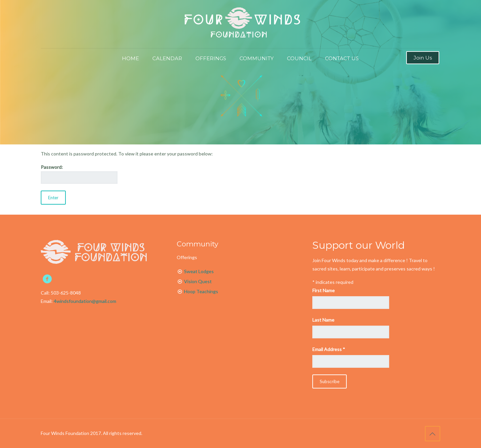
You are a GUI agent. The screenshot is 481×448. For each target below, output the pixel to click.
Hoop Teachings (201, 291)
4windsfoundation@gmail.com (85, 301)
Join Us (423, 58)
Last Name (323, 320)
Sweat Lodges (199, 271)
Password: (79, 174)
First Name (324, 290)
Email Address (329, 349)
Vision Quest (198, 281)
